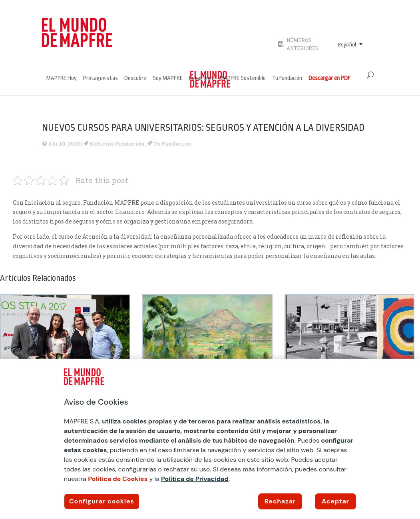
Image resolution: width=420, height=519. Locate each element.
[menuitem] (350, 44)
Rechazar (280, 501)
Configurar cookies (102, 501)
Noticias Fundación (117, 144)
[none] (356, 44)
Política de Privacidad (195, 479)
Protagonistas (101, 79)
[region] (210, 439)
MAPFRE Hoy (62, 79)
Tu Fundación (287, 79)
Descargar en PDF (329, 79)
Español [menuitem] (347, 44)
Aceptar (335, 501)
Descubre (135, 79)
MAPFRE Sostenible (243, 79)
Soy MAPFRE (168, 79)
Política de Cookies (118, 479)
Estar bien (201, 79)
